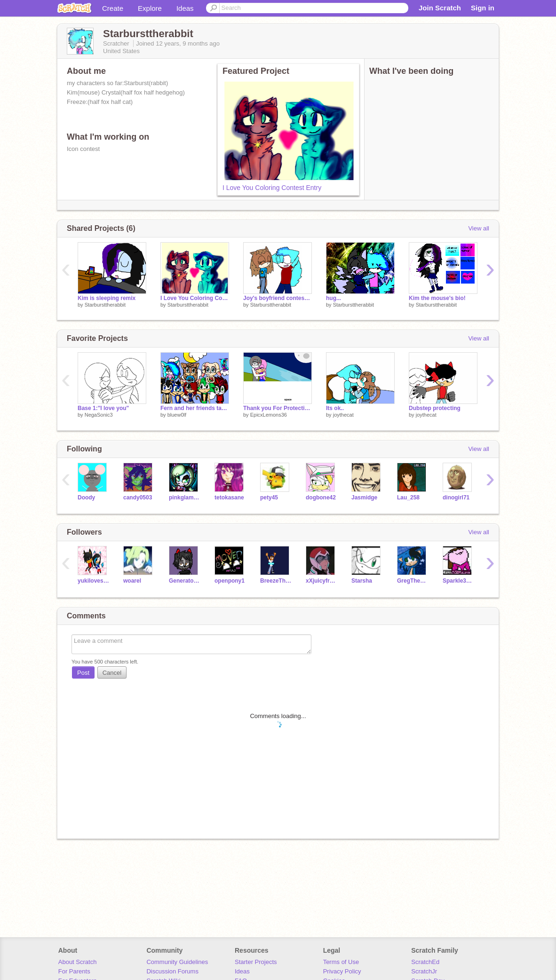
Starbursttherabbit (105, 305)
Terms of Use (341, 962)
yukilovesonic (93, 581)
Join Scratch (440, 8)
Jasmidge (364, 498)
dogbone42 (321, 498)
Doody (86, 498)
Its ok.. (335, 408)
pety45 (269, 498)
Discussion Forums (172, 971)
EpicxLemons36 (269, 415)
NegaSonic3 (99, 415)
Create (113, 8)
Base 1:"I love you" (103, 408)
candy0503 (138, 498)
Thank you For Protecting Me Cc (278, 408)
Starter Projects (256, 962)
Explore (150, 8)
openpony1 (230, 581)
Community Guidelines (177, 962)
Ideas (185, 8)
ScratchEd (425, 962)
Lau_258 (408, 498)
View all (479, 228)
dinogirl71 (456, 498)
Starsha (362, 581)
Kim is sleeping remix (107, 298)
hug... (334, 298)
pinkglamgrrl (185, 498)
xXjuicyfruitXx (322, 581)
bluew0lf (177, 415)
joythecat (343, 415)
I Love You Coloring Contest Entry (272, 188)
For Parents (74, 971)
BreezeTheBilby (276, 581)
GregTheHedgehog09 (413, 581)
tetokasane (229, 498)
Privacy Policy (342, 971)
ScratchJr (424, 971)
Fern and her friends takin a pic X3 (195, 408)
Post (83, 673)
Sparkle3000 (458, 581)
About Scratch (78, 962)
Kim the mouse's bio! (437, 298)
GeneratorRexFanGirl (185, 581)
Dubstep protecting (435, 408)
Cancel (112, 673)
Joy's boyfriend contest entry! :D (278, 298)
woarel (132, 581)
